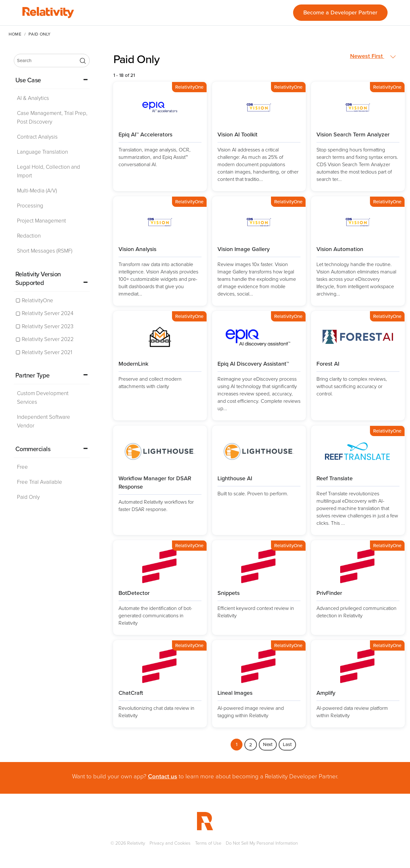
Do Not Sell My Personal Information (262, 843)
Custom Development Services (43, 398)
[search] (52, 61)
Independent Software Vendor (44, 421)
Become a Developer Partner (340, 12)
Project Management (41, 221)
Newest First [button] (373, 56)
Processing (30, 206)
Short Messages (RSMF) (45, 251)
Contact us (163, 776)
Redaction (29, 236)
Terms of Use (208, 843)
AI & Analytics (33, 98)
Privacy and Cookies (170, 843)
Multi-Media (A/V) (37, 191)
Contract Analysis (37, 137)
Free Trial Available (40, 482)
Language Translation (42, 152)
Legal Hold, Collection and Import (49, 171)
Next (268, 744)
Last (287, 744)
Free (22, 467)
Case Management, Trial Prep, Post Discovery (52, 118)
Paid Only (28, 497)
